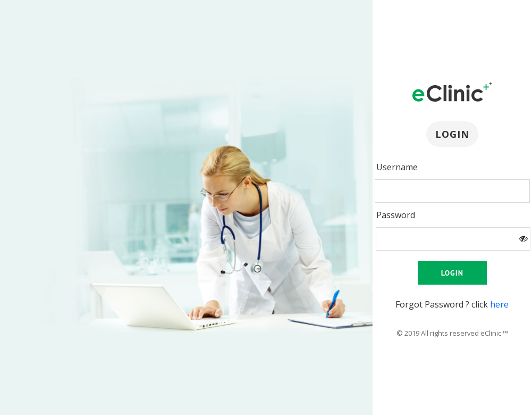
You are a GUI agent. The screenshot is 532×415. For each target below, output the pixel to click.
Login (452, 273)
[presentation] (452, 191)
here (499, 304)
